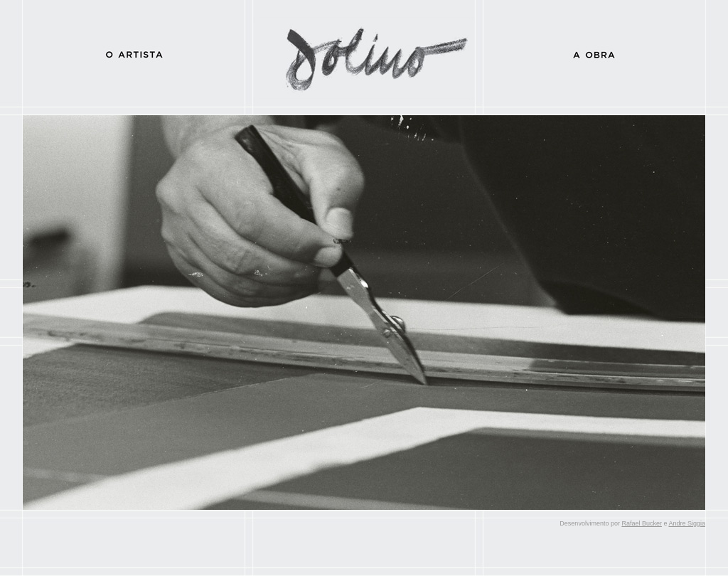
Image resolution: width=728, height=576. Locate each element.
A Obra (594, 53)
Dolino (364, 53)
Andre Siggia (687, 523)
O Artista (134, 53)
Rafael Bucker (642, 523)
